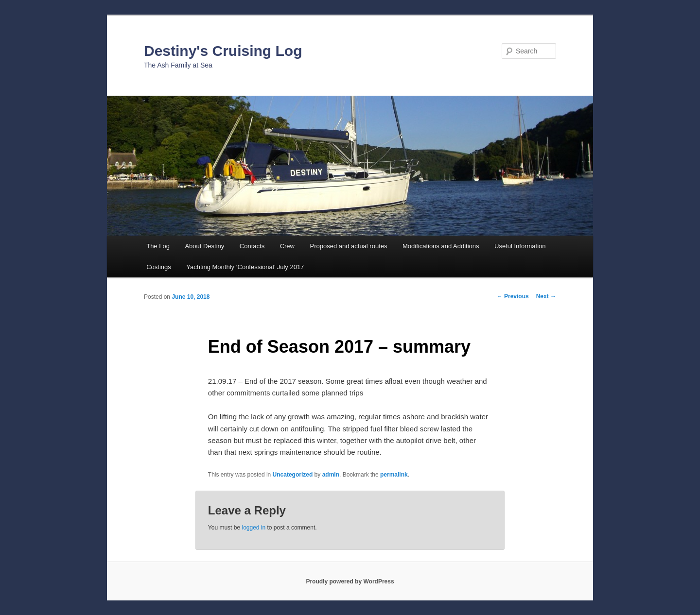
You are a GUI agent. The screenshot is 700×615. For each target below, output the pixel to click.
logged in (254, 528)
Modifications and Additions (441, 246)
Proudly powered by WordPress (350, 581)
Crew (287, 246)
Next (546, 296)
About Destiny (204, 246)
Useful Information (520, 246)
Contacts (252, 246)
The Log (158, 246)
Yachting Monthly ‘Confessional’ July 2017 (245, 267)
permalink (394, 475)
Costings (159, 267)
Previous (513, 296)
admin (331, 475)
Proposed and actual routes (348, 246)
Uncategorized (293, 475)
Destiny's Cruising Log (223, 51)
